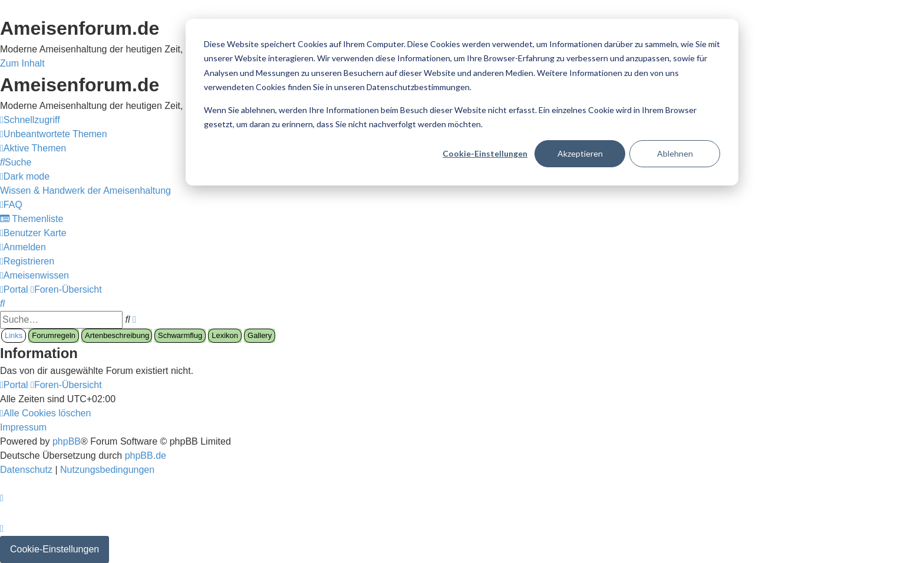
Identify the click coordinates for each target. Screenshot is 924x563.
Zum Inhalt (22, 63)
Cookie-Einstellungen (485, 153)
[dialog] (462, 102)
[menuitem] (54, 134)
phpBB (67, 441)
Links (14, 335)
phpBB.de (146, 456)
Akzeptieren (580, 153)
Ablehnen (675, 153)
